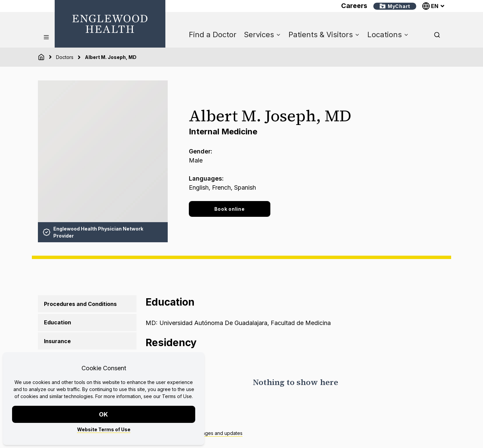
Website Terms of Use (104, 429)
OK (104, 414)
